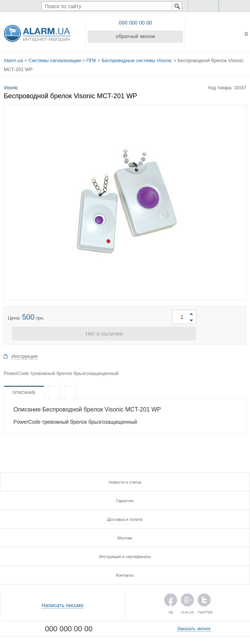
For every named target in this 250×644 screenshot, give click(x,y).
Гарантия (125, 499)
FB (171, 600)
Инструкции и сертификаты (125, 555)
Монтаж (125, 536)
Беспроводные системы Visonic (137, 59)
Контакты (125, 574)
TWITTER (204, 600)
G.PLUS (187, 600)
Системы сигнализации (55, 59)
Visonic (11, 85)
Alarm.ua (13, 59)
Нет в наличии (125, 332)
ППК (91, 59)
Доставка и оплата (125, 518)
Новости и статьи (125, 481)
